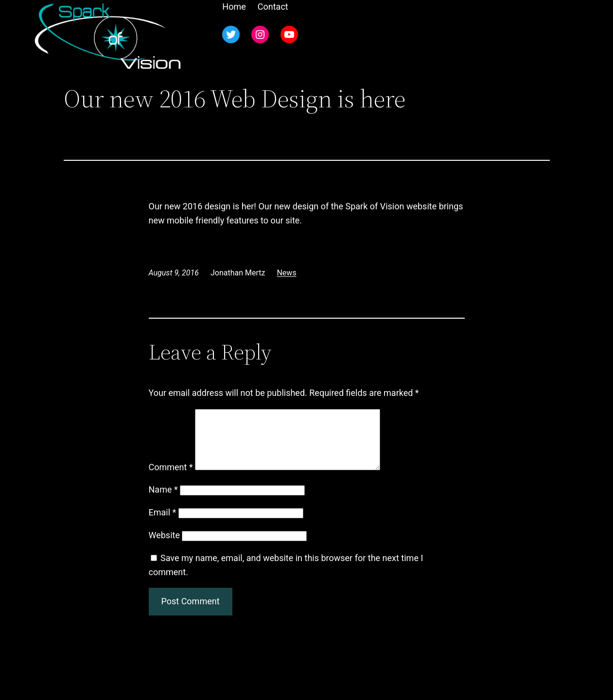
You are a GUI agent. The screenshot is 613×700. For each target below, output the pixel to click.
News (286, 273)
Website (164, 547)
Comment (171, 479)
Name (163, 501)
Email (163, 524)
